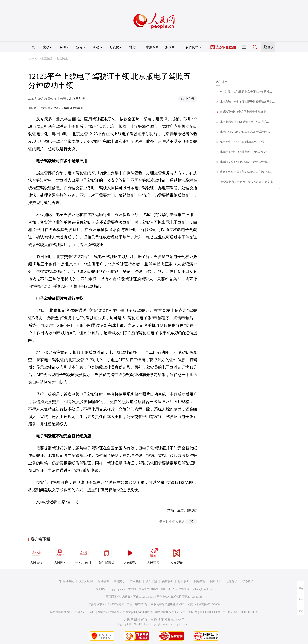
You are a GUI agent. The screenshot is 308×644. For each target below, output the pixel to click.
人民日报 (36, 555)
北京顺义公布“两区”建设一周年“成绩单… (245, 162)
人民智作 (177, 555)
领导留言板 (106, 555)
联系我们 (248, 581)
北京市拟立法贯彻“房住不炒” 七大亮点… (245, 122)
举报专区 (152, 47)
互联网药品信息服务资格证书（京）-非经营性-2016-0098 (185, 604)
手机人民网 (83, 555)
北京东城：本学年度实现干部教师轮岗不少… (247, 102)
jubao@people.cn (203, 589)
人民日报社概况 (64, 581)
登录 (270, 47)
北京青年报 (77, 99)
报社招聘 (103, 581)
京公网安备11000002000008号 (240, 612)
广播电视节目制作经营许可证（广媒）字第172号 (118, 604)
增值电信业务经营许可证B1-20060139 (180, 597)
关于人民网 (86, 581)
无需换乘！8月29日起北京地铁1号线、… (245, 142)
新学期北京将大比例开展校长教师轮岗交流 (247, 182)
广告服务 (135, 581)
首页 (32, 47)
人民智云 (153, 555)
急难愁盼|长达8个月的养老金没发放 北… (244, 112)
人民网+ (60, 555)
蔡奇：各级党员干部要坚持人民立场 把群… (246, 172)
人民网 (33, 58)
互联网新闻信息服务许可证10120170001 (130, 597)
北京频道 (47, 58)
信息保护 (232, 581)
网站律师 (216, 581)
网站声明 (200, 581)
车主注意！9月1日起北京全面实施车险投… (246, 92)
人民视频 (130, 555)
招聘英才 (119, 581)
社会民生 (62, 58)
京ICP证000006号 (210, 612)
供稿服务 (168, 581)
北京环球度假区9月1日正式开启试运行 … (245, 132)
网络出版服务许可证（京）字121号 (176, 612)
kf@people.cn (117, 589)
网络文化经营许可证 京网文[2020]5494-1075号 (125, 612)
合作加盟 (151, 581)
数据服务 (184, 581)
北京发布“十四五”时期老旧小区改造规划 (244, 152)
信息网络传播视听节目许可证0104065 (73, 612)
